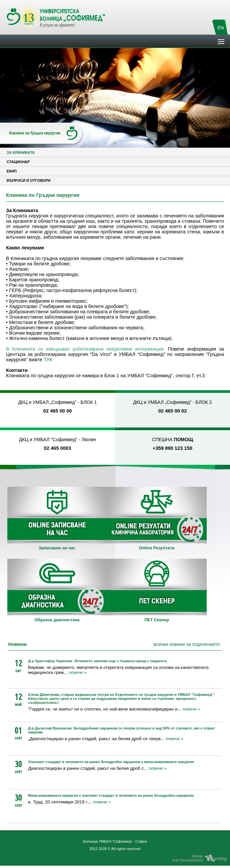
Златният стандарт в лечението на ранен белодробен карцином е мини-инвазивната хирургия (111, 762)
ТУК (48, 360)
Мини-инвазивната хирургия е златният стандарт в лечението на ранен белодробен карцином (111, 795)
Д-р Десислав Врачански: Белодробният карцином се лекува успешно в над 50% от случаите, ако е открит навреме (122, 730)
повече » (78, 672)
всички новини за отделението (186, 644)
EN (221, 28)
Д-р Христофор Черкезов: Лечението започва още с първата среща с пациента (98, 661)
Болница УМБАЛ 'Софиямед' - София (115, 841)
